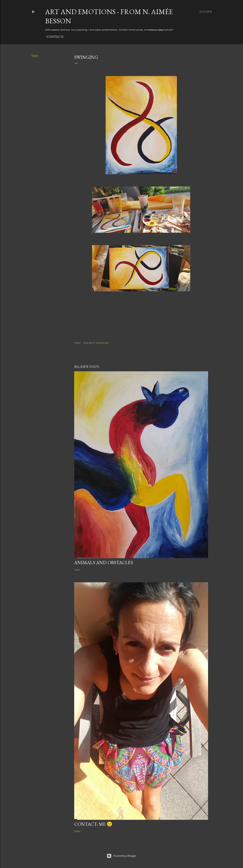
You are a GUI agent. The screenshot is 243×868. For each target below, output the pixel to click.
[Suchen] (206, 12)
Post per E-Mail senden (96, 343)
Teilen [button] (35, 56)
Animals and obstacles (104, 562)
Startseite (55, 37)
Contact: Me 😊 (93, 824)
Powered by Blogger (121, 856)
